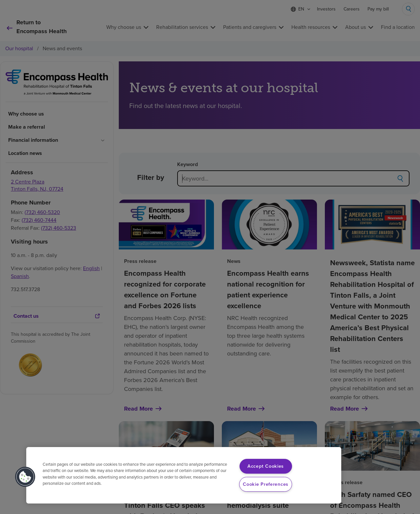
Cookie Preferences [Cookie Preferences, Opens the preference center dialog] (266, 484)
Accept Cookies (266, 466)
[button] (25, 477)
